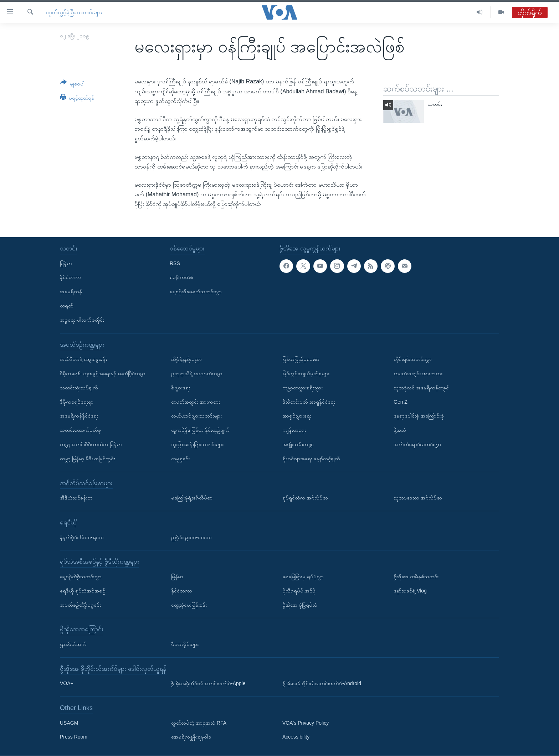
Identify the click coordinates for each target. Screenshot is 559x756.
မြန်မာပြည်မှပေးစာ (301, 359)
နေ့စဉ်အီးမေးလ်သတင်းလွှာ (196, 292)
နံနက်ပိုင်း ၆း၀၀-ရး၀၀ (82, 537)
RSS (175, 263)
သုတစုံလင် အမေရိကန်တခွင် (421, 388)
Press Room (74, 737)
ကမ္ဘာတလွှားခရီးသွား (302, 388)
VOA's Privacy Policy (306, 723)
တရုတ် (66, 306)
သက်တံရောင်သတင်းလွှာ (417, 444)
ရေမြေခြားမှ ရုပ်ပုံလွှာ (303, 576)
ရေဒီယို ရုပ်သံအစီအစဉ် (83, 591)
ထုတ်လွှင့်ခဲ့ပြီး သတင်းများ (74, 12)
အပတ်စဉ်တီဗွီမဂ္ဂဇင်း (80, 605)
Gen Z (401, 402)
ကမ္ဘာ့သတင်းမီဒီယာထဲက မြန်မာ (91, 444)
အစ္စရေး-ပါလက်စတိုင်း (82, 320)
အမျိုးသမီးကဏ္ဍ (298, 444)
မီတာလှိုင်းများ (185, 644)
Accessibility (296, 737)
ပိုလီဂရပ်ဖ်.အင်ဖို (299, 591)
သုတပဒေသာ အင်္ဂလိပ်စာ (418, 498)
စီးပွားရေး (181, 388)
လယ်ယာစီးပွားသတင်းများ (196, 416)
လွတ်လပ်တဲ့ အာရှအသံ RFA (199, 723)
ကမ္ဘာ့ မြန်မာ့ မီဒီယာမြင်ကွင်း (88, 459)
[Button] (72, 84)
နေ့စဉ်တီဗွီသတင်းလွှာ (81, 576)
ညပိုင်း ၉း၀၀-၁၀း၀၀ (191, 537)
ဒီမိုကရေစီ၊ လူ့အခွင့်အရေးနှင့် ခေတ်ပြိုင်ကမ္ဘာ (103, 373)
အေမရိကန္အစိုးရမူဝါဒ (191, 737)
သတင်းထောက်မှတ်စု (80, 430)
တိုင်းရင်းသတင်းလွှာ (413, 359)
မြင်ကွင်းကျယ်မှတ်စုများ (306, 373)
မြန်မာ (66, 263)
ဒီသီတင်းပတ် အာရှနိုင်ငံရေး (309, 402)
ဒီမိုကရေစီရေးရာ (77, 402)
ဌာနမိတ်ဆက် (73, 644)
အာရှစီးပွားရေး (297, 416)
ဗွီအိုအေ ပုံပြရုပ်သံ (300, 605)
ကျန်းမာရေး (294, 430)
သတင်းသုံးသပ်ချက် (79, 388)
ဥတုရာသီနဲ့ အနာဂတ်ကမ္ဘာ (197, 373)
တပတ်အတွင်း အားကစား (196, 402)
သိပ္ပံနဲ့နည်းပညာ (186, 359)
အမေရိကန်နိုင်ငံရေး (79, 416)
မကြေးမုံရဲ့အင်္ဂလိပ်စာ (192, 498)
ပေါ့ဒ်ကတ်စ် (181, 278)
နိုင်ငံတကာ (70, 278)
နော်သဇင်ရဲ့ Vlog (410, 591)
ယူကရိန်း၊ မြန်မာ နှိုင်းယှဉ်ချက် (200, 430)
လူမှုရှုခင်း (180, 459)
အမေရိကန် (71, 292)
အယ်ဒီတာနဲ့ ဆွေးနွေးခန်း (83, 359)
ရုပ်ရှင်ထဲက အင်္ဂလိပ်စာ (305, 498)
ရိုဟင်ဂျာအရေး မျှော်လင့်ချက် (311, 459)
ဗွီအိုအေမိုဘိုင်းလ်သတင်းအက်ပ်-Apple (208, 684)
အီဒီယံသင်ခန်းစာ (76, 498)
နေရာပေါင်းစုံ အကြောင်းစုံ (419, 416)
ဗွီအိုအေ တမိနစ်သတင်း (416, 576)
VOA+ (67, 684)
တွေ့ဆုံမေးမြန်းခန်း (189, 605)
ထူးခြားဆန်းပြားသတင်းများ (197, 444)
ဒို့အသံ (400, 430)
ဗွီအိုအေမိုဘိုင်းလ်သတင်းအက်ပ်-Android (322, 684)
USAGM (69, 723)
